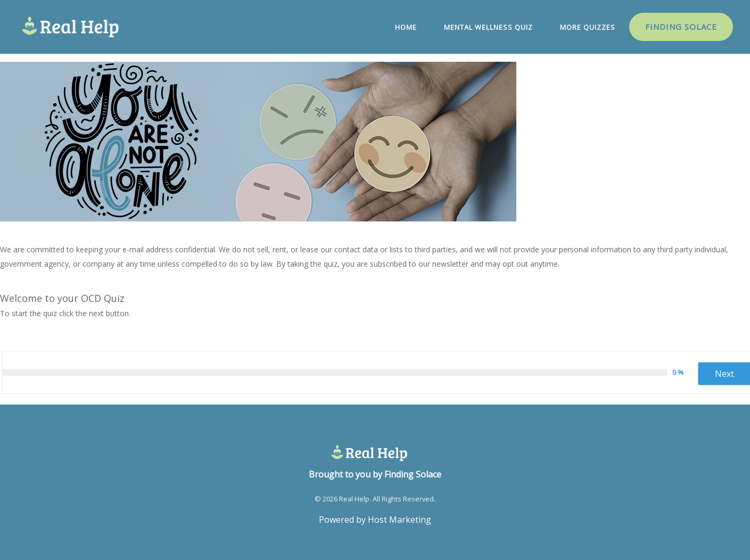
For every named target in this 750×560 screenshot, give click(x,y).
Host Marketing (399, 520)
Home (406, 27)
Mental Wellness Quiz (488, 27)
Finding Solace (681, 27)
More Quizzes (588, 27)
